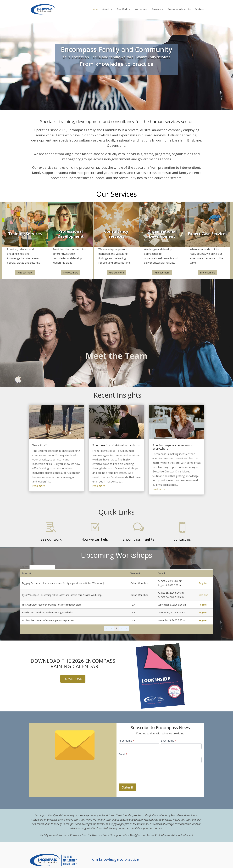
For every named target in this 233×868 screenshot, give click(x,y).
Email (123, 754)
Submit (128, 787)
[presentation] (143, 772)
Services (156, 9)
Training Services (25, 234)
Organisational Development (162, 234)
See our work (51, 539)
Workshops (141, 9)
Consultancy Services (116, 234)
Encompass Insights (179, 9)
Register (203, 583)
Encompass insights (138, 539)
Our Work (122, 9)
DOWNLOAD (73, 679)
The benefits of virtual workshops (116, 445)
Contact (199, 9)
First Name (126, 741)
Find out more (25, 273)
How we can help (95, 539)
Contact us (182, 539)
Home (95, 9)
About (106, 9)
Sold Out (203, 595)
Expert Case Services (208, 234)
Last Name (169, 741)
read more (39, 486)
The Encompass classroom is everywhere (173, 447)
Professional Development (71, 234)
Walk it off (39, 445)
